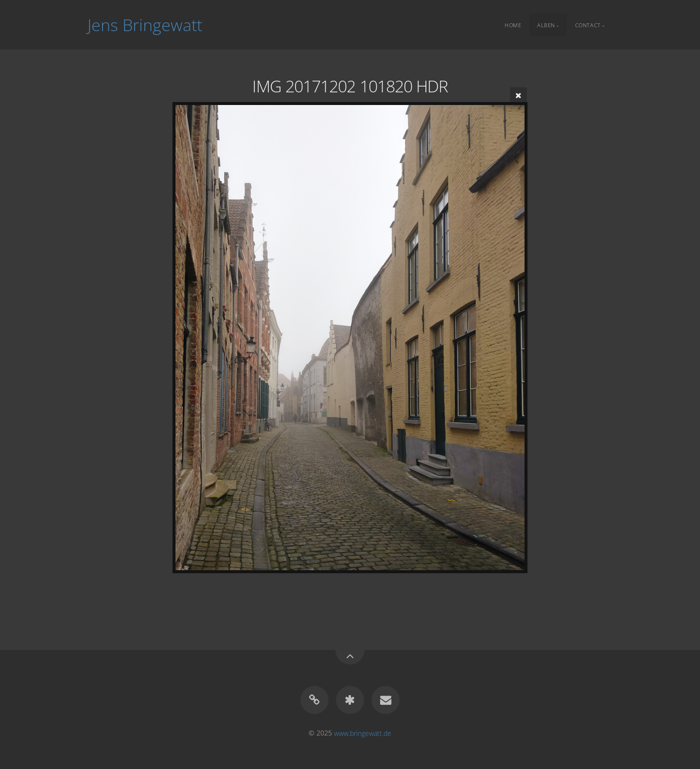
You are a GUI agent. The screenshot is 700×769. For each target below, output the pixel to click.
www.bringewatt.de (363, 733)
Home (513, 25)
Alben (546, 25)
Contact (588, 25)
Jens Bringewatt (145, 25)
